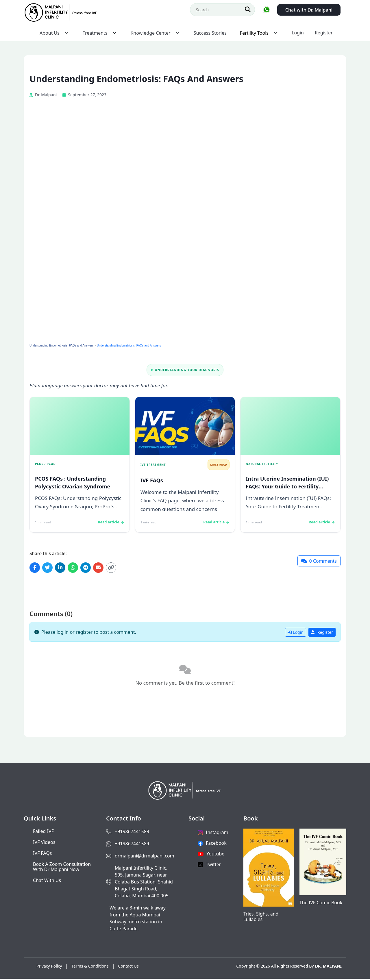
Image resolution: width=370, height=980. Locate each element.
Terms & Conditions (90, 967)
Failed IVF (43, 832)
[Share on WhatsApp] (77, 568)
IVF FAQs (42, 854)
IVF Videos (44, 843)
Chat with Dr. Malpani (309, 10)
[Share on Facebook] (35, 568)
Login (298, 33)
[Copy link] (119, 568)
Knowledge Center (150, 33)
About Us (50, 33)
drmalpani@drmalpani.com (145, 857)
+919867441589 (132, 833)
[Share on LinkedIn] (63, 568)
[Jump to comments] (319, 562)
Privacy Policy (49, 967)
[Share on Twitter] (49, 568)
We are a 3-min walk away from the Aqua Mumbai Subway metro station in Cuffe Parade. (138, 919)
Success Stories (210, 33)
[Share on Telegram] (91, 568)
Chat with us (47, 881)
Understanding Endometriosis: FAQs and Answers (62, 345)
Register (324, 33)
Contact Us (128, 967)
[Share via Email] (105, 568)
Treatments (95, 33)
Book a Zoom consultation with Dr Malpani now (62, 868)
